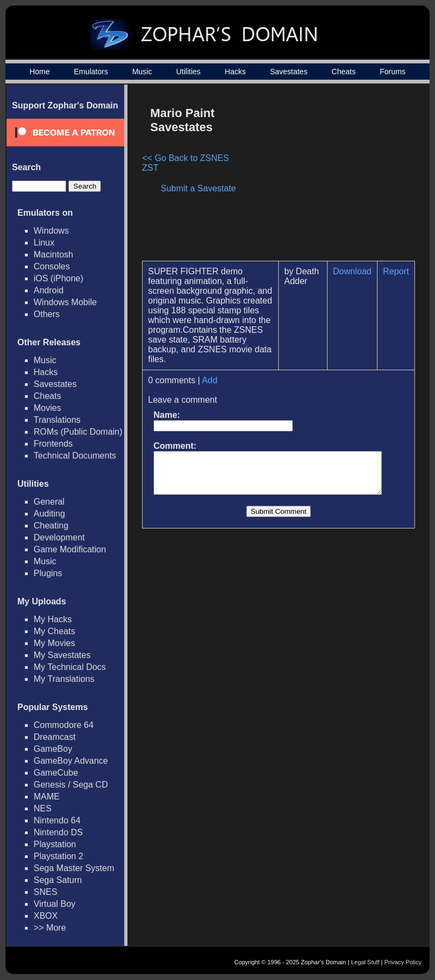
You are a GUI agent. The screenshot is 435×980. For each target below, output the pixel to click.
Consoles (52, 266)
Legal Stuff (365, 962)
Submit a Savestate (204, 188)
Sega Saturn (58, 880)
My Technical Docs (70, 667)
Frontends (53, 444)
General (49, 502)
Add (209, 380)
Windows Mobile (65, 302)
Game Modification (70, 549)
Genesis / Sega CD (71, 785)
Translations (57, 420)
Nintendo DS (58, 832)
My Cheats (54, 631)
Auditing (49, 514)
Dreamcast (55, 737)
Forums (392, 72)
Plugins (48, 573)
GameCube (56, 773)
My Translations (64, 679)
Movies (47, 408)
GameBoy (53, 749)
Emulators (91, 72)
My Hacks (53, 619)
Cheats (343, 72)
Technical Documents (75, 456)
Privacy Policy (403, 962)
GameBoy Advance (71, 761)
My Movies (54, 643)
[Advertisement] (328, 177)
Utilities (188, 72)
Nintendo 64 (57, 820)
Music (142, 72)
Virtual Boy (55, 904)
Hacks (235, 72)
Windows (51, 231)
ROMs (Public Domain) (78, 432)
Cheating (51, 526)
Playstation (55, 844)
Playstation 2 (59, 856)
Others (47, 314)
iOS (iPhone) (59, 278)
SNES (46, 892)
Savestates (289, 72)
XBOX (46, 916)
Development (59, 537)
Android (49, 290)
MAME (47, 797)
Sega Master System (74, 868)
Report (401, 271)
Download (358, 271)
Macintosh (53, 254)
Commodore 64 (63, 725)
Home (39, 72)
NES (43, 808)
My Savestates (62, 655)
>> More (50, 928)
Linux (44, 243)
